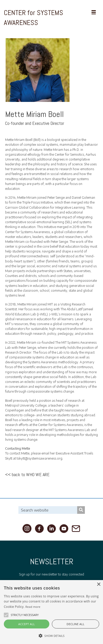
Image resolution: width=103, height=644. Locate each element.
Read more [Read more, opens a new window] (33, 607)
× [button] (99, 585)
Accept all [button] (27, 624)
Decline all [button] (76, 624)
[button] (6, 615)
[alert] (52, 612)
